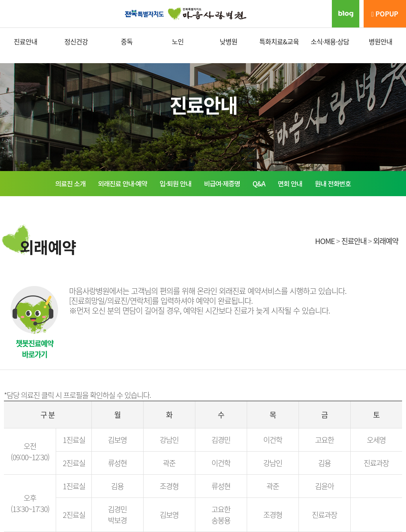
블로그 (346, 14)
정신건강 (76, 41)
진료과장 (376, 463)
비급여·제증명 (222, 183)
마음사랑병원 (203, 14)
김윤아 (324, 486)
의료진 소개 (70, 183)
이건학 (273, 440)
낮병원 (228, 41)
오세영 (376, 440)
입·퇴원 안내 (176, 183)
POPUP (385, 14)
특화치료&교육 (279, 41)
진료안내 (25, 41)
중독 (127, 41)
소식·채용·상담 (330, 41)
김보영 (117, 440)
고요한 (324, 440)
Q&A (259, 183)
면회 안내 (290, 183)
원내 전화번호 (333, 183)
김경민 (221, 440)
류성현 (117, 463)
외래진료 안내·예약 (123, 183)
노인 (178, 41)
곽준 (169, 463)
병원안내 (381, 41)
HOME (325, 241)
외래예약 (386, 241)
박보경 (117, 520)
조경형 (169, 486)
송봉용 (221, 520)
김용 (324, 463)
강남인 (169, 440)
